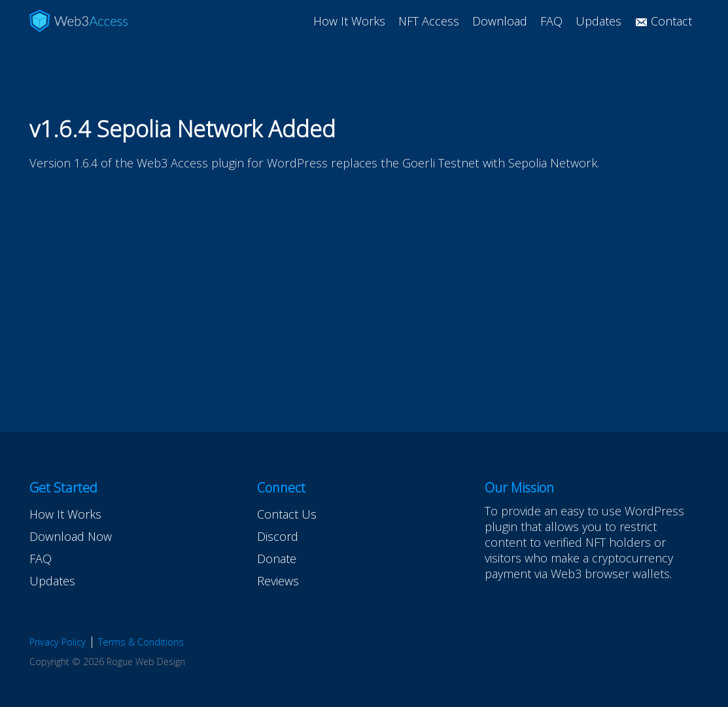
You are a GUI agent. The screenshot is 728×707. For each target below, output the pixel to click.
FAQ (551, 21)
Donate (277, 559)
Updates (598, 21)
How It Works (349, 21)
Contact (663, 21)
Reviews (278, 581)
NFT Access (429, 21)
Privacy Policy (58, 642)
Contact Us (287, 514)
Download (500, 21)
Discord (278, 536)
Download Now (71, 536)
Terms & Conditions (141, 642)
